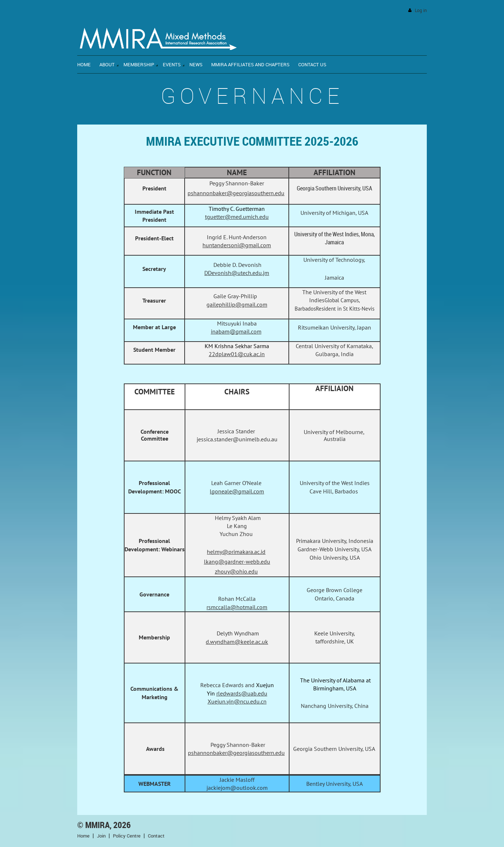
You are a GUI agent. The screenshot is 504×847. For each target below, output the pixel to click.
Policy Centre (127, 836)
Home (83, 836)
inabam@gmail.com (236, 331)
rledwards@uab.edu (242, 693)
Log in (421, 10)
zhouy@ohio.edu (236, 571)
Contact (156, 836)
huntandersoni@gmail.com (237, 245)
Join (101, 836)
